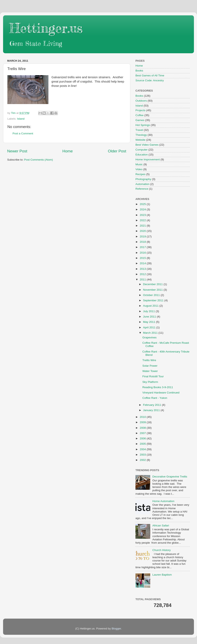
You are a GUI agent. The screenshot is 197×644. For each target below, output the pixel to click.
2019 (143, 236)
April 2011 (150, 327)
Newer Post (17, 151)
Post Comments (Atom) (39, 160)
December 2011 (153, 284)
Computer (141, 150)
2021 (143, 226)
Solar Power (150, 366)
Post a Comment (23, 133)
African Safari (161, 526)
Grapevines (149, 337)
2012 (143, 274)
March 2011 (151, 333)
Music (139, 164)
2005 (143, 444)
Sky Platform (150, 382)
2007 (143, 433)
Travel (139, 130)
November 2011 (153, 290)
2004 (143, 449)
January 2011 (152, 410)
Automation (142, 184)
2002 (143, 460)
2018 (143, 242)
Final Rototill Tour (153, 376)
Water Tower (150, 371)
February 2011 (152, 405)
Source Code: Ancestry (150, 80)
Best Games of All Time (150, 75)
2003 (143, 455)
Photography (143, 179)
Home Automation (163, 501)
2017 (143, 247)
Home (68, 151)
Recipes (140, 174)
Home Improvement (148, 159)
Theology (141, 135)
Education (142, 155)
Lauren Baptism (162, 575)
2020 (143, 231)
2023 (143, 215)
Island (21, 119)
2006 (143, 438)
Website (140, 140)
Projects (140, 110)
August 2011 (151, 306)
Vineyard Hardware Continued (161, 393)
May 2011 (149, 322)
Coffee (140, 115)
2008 (143, 428)
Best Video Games (147, 145)
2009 (143, 422)
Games (140, 120)
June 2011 (150, 317)
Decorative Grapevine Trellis (170, 477)
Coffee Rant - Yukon (155, 398)
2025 (143, 204)
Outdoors (141, 101)
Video (139, 169)
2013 (143, 269)
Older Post (117, 151)
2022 (143, 220)
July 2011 (149, 311)
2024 (143, 209)
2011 (143, 279)
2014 (143, 263)
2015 (143, 258)
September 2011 (154, 300)
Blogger (116, 629)
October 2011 (152, 295)
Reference (142, 189)
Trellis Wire (149, 360)
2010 (143, 417)
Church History (161, 550)
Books (139, 71)
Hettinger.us (46, 28)
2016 (143, 253)
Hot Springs (143, 125)
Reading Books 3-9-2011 (158, 387)
